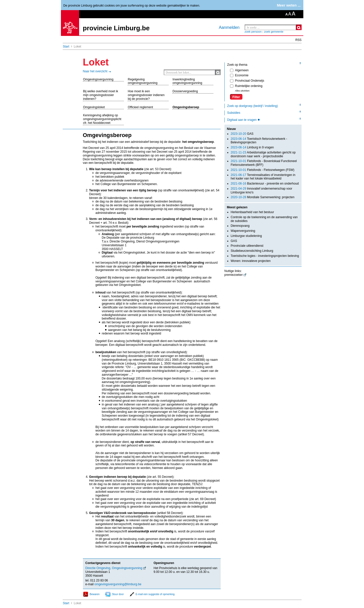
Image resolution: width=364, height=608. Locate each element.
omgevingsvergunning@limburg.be (118, 584)
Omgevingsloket (94, 107)
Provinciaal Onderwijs (247, 81)
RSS (299, 40)
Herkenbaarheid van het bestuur (252, 212)
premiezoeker (234, 275)
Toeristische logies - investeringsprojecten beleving (265, 256)
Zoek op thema (237, 65)
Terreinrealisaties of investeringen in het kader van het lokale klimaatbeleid (263, 177)
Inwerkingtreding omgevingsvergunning (187, 81)
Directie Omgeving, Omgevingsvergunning (114, 568)
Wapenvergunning (243, 231)
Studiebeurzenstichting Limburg (252, 251)
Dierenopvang (240, 226)
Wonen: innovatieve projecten (251, 261)
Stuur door (118, 594)
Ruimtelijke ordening (246, 86)
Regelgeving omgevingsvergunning (143, 81)
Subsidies (234, 113)
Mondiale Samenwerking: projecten (263, 197)
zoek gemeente (274, 32)
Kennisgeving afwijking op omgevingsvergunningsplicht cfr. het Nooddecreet (102, 119)
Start (66, 47)
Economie (239, 75)
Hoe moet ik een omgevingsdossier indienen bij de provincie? (146, 95)
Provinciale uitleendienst (247, 246)
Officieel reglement (141, 107)
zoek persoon (253, 32)
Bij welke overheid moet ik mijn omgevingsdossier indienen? (101, 95)
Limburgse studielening (246, 236)
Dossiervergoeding (185, 91)
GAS (242, 134)
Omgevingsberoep (186, 107)
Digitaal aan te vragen (242, 120)
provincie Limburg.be (116, 28)
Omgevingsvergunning (98, 79)
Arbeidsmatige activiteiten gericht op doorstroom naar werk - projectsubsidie (263, 154)
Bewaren (95, 594)
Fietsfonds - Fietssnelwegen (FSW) (263, 170)
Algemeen (239, 70)
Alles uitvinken (242, 91)
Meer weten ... (289, 5)
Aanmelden (229, 27)
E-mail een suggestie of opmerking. (156, 594)
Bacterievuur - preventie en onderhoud (265, 184)
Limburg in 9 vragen (252, 147)
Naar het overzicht (95, 71)
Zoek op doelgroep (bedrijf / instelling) (253, 106)
